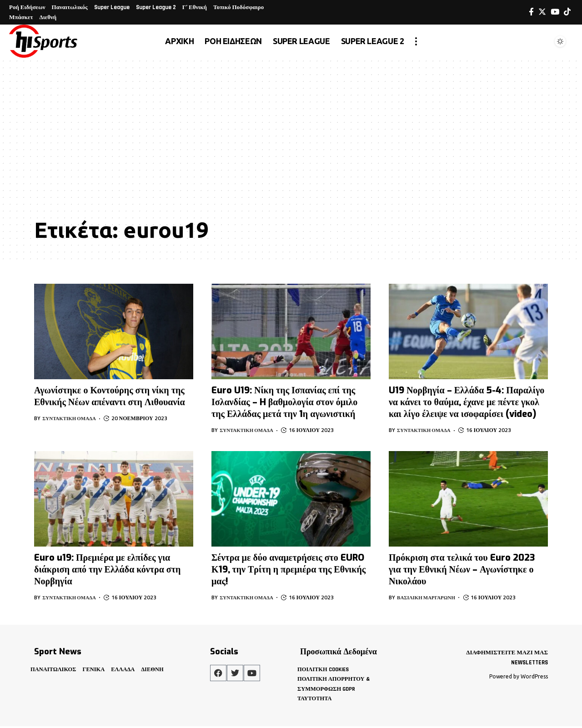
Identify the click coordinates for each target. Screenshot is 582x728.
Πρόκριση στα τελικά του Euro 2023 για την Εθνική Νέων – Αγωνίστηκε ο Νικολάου (462, 570)
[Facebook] (531, 12)
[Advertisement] (291, 144)
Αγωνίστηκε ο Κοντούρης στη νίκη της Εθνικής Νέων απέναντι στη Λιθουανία (110, 396)
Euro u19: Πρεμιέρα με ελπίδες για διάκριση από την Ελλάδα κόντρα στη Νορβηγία (107, 570)
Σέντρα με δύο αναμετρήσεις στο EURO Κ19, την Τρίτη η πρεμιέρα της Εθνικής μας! (288, 570)
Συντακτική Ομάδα (72, 418)
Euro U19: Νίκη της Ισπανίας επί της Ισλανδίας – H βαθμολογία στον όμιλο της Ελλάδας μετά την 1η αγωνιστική (284, 402)
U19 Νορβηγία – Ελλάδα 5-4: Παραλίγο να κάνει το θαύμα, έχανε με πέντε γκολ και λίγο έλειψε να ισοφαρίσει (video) (467, 402)
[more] (416, 41)
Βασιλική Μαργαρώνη (429, 597)
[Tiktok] (567, 12)
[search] (538, 41)
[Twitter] (542, 12)
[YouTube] (555, 12)
